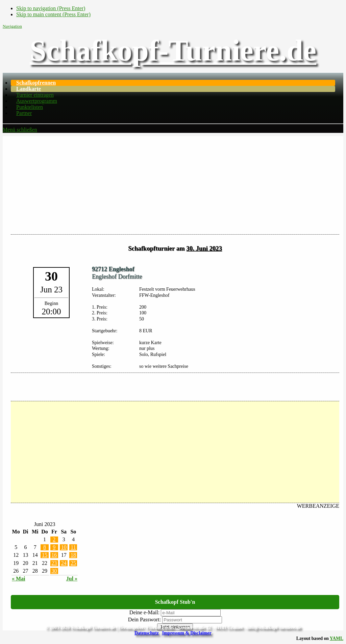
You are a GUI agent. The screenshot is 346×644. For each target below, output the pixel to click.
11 (73, 547)
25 (73, 563)
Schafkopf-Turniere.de (173, 51)
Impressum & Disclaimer (187, 633)
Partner (24, 113)
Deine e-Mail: (144, 612)
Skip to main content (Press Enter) (53, 14)
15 (45, 555)
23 (54, 563)
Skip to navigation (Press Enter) (51, 8)
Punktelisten (30, 107)
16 (54, 555)
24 (64, 563)
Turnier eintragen (35, 95)
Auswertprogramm (37, 101)
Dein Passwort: (144, 619)
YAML (337, 638)
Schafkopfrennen (36, 83)
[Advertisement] (173, 184)
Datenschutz (147, 633)
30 (54, 571)
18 (73, 555)
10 (64, 547)
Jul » (72, 579)
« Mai (19, 579)
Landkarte (29, 89)
